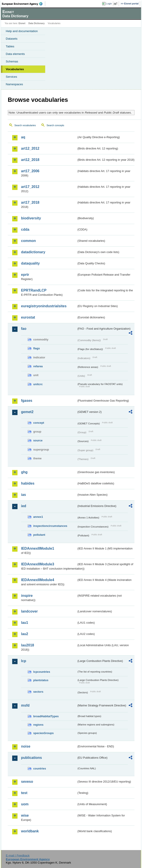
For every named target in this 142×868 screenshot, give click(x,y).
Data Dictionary (36, 23)
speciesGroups (43, 733)
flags (37, 348)
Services (11, 77)
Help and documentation (22, 31)
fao (24, 329)
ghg (24, 472)
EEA (24, 4)
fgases (27, 401)
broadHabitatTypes (46, 716)
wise (25, 815)
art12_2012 (30, 148)
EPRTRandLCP (34, 290)
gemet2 (27, 412)
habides (28, 483)
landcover (29, 611)
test (24, 793)
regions (38, 725)
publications (31, 758)
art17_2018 (30, 202)
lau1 (25, 623)
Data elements (15, 54)
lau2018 (28, 645)
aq (23, 137)
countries (40, 768)
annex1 (38, 517)
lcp (24, 661)
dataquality (30, 263)
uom (25, 804)
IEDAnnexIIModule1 (38, 548)
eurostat (28, 317)
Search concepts (55, 125)
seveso (27, 782)
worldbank (30, 831)
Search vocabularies (25, 125)
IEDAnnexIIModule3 (38, 564)
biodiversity (31, 218)
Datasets (12, 39)
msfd (25, 705)
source (38, 440)
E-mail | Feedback (18, 855)
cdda (25, 229)
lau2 (25, 634)
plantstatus (41, 680)
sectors (38, 692)
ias (23, 495)
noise (26, 746)
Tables (10, 46)
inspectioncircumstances (50, 526)
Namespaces (14, 84)
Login (109, 4)
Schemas (12, 61)
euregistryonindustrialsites (44, 306)
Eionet (22, 23)
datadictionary (33, 252)
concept (39, 423)
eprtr (25, 275)
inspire (27, 596)
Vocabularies (15, 69)
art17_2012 (30, 187)
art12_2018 (30, 160)
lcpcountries (42, 672)
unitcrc (38, 384)
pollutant (39, 535)
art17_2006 (30, 171)
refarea (38, 366)
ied (24, 506)
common (28, 241)
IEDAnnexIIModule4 (38, 580)
